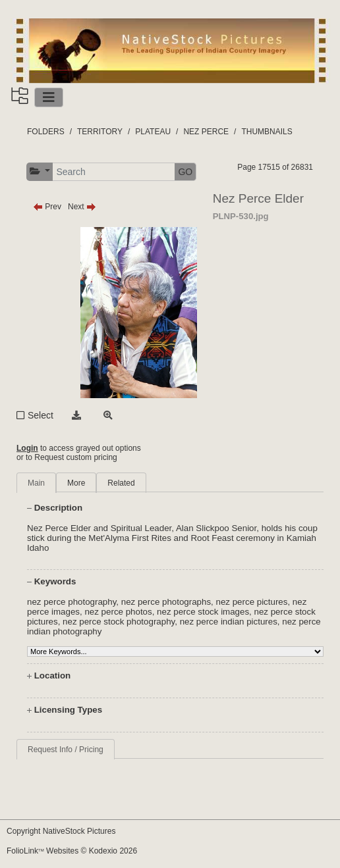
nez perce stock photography (119, 622)
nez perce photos (118, 612)
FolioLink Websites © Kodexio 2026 (72, 851)
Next (82, 207)
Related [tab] (121, 483)
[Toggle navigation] (49, 97)
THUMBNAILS (267, 132)
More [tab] (76, 483)
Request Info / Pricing (66, 750)
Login (27, 448)
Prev (47, 207)
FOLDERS (46, 132)
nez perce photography (71, 602)
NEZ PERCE (206, 132)
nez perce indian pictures (229, 622)
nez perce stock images (203, 612)
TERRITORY (100, 132)
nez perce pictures (252, 602)
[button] (40, 171)
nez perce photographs (166, 602)
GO (185, 172)
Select (41, 415)
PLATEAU (153, 132)
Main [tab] (36, 483)
